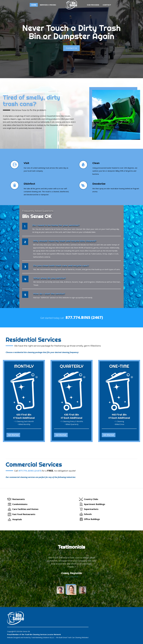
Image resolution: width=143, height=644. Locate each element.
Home (34, 5)
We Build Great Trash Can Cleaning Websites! (72, 637)
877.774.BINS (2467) (84, 317)
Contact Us (71, 48)
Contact (107, 5)
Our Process (93, 5)
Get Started (13, 435)
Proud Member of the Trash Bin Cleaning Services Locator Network (34, 634)
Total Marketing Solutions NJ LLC (43, 637)
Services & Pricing (48, 5)
